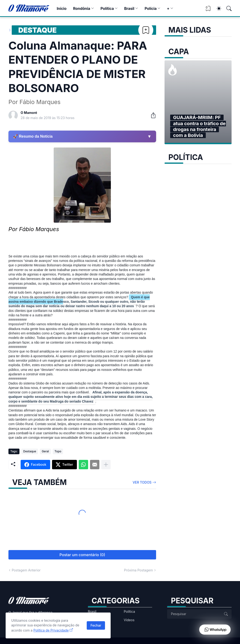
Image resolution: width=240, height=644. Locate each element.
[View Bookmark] (208, 10)
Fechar (96, 625)
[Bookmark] (146, 30)
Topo (58, 451)
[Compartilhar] (151, 115)
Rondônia (82, 8)
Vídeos (129, 620)
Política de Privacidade (51, 630)
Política (107, 8)
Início (62, 8)
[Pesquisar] (227, 8)
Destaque (37, 30)
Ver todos (142, 482)
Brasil (129, 8)
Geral (45, 451)
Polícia (151, 8)
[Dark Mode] (217, 8)
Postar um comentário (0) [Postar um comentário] (82, 555)
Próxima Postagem (138, 570)
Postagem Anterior (26, 570)
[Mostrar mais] (106, 465)
